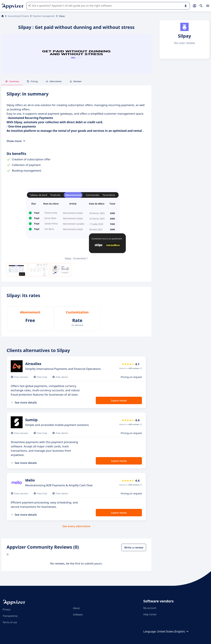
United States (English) (173, 631)
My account (150, 608)
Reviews (76, 81)
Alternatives (54, 81)
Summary (12, 81)
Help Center (150, 614)
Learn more (119, 400)
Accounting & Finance (18, 16)
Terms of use (10, 622)
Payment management (44, 16)
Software (78, 614)
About (76, 608)
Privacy (7, 609)
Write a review (134, 547)
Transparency (10, 616)
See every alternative (76, 526)
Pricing (32, 81)
